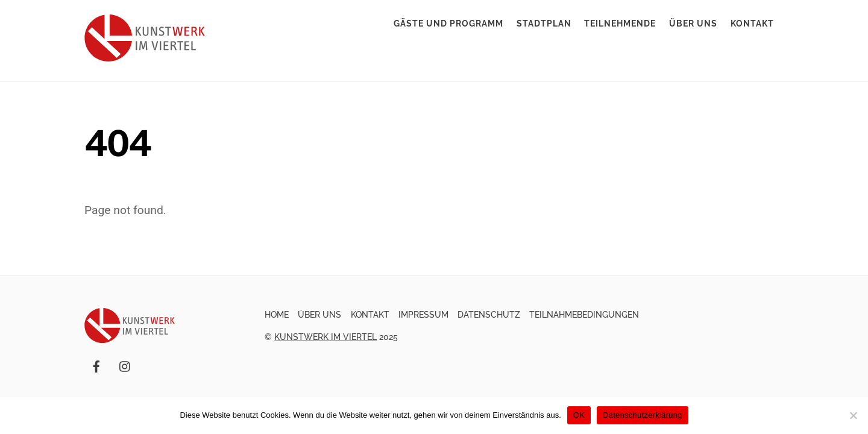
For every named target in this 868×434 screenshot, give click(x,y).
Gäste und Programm (448, 24)
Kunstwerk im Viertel (325, 337)
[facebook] (96, 365)
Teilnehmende (620, 24)
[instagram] (125, 365)
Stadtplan (544, 24)
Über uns (693, 24)
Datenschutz (489, 315)
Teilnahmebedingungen (584, 315)
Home (277, 315)
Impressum (423, 315)
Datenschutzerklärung (642, 415)
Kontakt (752, 24)
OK (579, 415)
